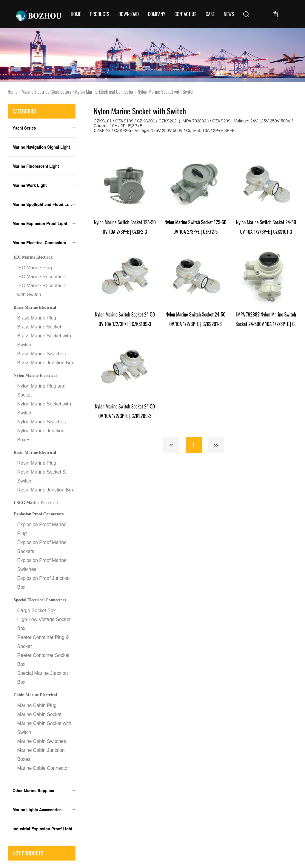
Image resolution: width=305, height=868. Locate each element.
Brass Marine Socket (39, 327)
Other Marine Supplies (33, 790)
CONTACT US (186, 14)
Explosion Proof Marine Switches (42, 565)
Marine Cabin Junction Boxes (41, 755)
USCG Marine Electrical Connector (36, 505)
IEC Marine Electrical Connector (34, 259)
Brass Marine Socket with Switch (44, 340)
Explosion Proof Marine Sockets (42, 547)
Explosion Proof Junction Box (44, 583)
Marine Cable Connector (43, 768)
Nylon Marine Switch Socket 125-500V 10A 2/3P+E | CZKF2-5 (195, 227)
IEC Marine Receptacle (42, 277)
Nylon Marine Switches (42, 422)
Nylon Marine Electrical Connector (104, 92)
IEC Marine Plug (35, 268)
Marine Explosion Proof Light (40, 223)
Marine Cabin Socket (40, 714)
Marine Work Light (30, 185)
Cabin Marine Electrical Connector (35, 697)
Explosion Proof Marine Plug (42, 529)
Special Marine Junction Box (43, 678)
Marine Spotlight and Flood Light (43, 204)
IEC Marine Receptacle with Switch (42, 290)
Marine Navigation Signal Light (41, 147)
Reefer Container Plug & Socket (43, 642)
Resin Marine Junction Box (46, 490)
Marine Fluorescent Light (36, 166)
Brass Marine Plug (37, 318)
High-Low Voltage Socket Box (44, 624)
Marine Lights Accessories (37, 809)
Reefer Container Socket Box (43, 660)
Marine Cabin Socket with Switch (44, 728)
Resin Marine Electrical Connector (35, 454)
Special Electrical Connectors (40, 600)
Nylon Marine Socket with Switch (166, 92)
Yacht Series (24, 128)
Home (76, 14)
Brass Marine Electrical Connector (35, 309)
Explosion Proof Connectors (39, 514)
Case (210, 14)
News (229, 14)
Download (129, 14)
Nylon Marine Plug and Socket (41, 390)
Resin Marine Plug (37, 463)
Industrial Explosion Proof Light (42, 829)
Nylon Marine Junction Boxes (41, 435)
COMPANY (157, 14)
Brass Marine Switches (42, 354)
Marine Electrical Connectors (46, 92)
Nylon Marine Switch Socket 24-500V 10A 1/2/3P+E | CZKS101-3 (266, 227)
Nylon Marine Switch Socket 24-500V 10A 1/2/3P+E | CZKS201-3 (195, 319)
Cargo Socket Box (37, 610)
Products (100, 14)
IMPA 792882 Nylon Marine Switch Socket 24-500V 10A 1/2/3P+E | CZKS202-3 (266, 320)
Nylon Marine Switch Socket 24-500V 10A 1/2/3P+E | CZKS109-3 (125, 319)
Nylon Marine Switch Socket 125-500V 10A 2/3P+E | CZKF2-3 (125, 227)
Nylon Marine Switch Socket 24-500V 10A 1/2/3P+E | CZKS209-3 (125, 411)
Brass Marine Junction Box (46, 363)
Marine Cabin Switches (42, 741)
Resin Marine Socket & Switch (42, 476)
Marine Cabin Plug (37, 705)
